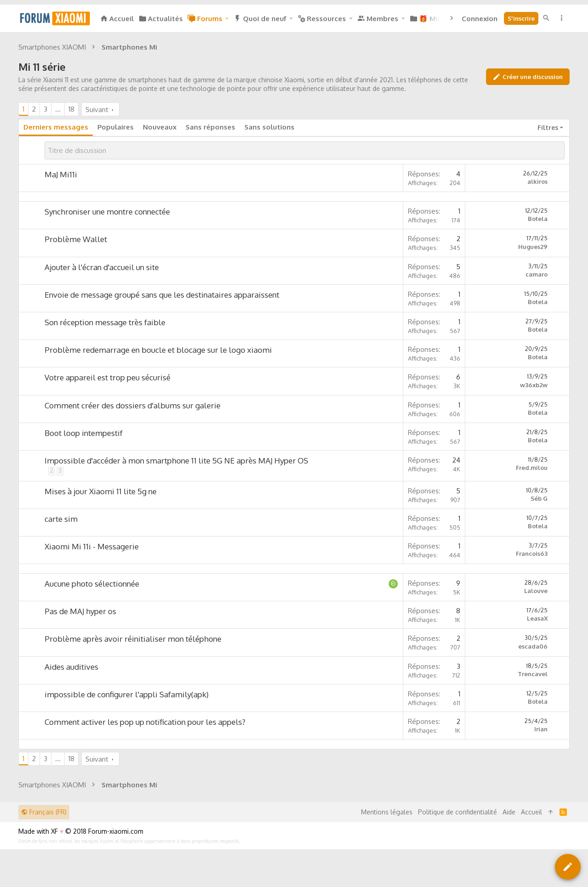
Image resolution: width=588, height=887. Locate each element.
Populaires (116, 127)
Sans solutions (269, 127)
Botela (538, 219)
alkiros (537, 181)
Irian (541, 729)
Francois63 (532, 554)
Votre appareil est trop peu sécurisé (107, 377)
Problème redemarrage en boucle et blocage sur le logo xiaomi (158, 350)
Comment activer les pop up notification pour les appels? (145, 722)
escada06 (533, 646)
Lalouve (536, 591)
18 (71, 109)
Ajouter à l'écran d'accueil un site (102, 267)
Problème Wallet (76, 239)
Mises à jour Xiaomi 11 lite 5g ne (101, 491)
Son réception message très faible (105, 322)
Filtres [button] (548, 127)
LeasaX (537, 618)
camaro (537, 274)
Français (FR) (44, 812)
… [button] (58, 109)
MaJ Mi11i (61, 174)
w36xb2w (534, 385)
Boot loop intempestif (84, 433)
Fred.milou (532, 468)
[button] (226, 19)
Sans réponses (210, 127)
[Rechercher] (546, 18)
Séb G (539, 498)
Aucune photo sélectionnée (92, 584)
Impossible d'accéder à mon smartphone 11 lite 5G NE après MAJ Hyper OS (176, 460)
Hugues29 (533, 247)
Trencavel (533, 674)
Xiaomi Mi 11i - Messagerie (92, 546)
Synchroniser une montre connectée (107, 212)
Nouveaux (160, 127)
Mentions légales (387, 812)
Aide (509, 812)
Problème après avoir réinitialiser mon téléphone (133, 639)
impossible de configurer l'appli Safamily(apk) (127, 694)
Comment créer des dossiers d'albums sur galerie (133, 405)
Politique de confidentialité (458, 812)
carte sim (61, 519)
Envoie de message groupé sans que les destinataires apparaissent (162, 295)
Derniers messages (56, 127)
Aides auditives (71, 667)
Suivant (97, 110)
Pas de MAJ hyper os (80, 611)
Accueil (531, 812)
